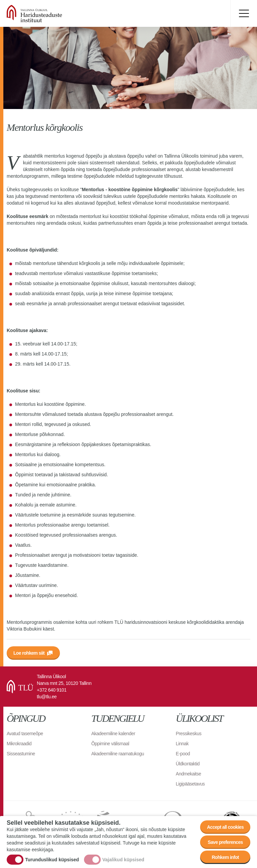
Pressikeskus (188, 734)
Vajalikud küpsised (123, 860)
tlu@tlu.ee (47, 697)
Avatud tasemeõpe (25, 734)
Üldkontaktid (188, 764)
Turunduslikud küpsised (52, 860)
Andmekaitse (188, 774)
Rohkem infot (225, 857)
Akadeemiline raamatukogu (118, 754)
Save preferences (225, 842)
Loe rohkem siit (29, 653)
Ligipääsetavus (190, 784)
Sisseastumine (21, 754)
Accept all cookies (225, 827)
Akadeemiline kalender (113, 734)
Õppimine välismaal (110, 744)
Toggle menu (244, 13)
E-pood (183, 754)
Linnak (182, 744)
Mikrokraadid (19, 744)
